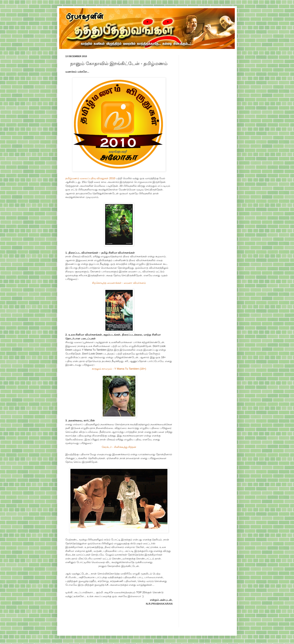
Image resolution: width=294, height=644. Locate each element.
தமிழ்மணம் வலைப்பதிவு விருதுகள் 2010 (90, 178)
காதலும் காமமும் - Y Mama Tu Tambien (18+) (119, 369)
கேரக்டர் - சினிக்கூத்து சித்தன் (119, 447)
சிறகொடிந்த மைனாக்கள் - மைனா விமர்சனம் (119, 283)
